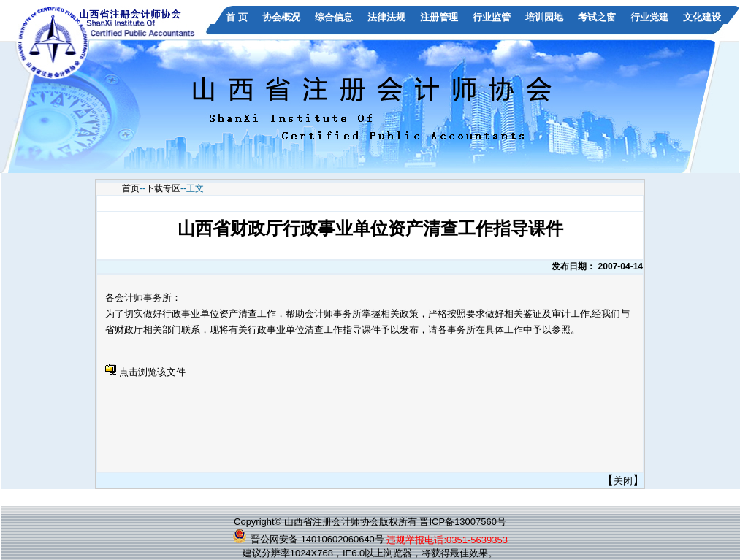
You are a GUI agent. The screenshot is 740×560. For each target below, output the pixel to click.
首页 (131, 188)
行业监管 (492, 17)
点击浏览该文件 (152, 372)
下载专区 (163, 188)
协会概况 (281, 17)
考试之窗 (597, 17)
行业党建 (649, 17)
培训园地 (544, 17)
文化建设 (702, 17)
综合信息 (334, 17)
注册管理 (439, 17)
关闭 (623, 481)
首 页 (237, 17)
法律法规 (386, 17)
